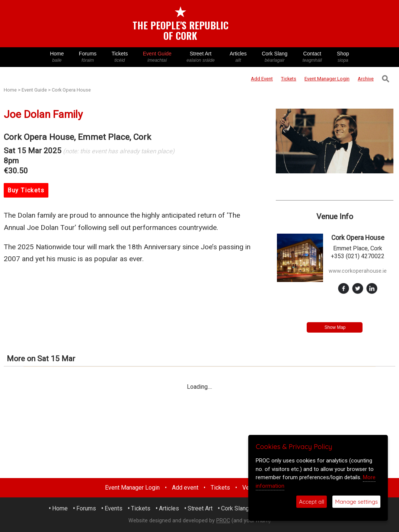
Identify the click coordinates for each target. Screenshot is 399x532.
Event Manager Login (132, 488)
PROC (223, 521)
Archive (366, 79)
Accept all (312, 502)
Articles (238, 57)
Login (327, 79)
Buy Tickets (26, 190)
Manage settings (356, 502)
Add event (185, 488)
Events (114, 508)
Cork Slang (275, 57)
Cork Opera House (71, 90)
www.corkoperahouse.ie (358, 271)
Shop (343, 57)
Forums (88, 57)
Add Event (262, 79)
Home (57, 57)
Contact (312, 57)
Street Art (201, 57)
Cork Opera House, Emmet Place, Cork (77, 137)
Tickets (119, 57)
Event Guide (157, 57)
